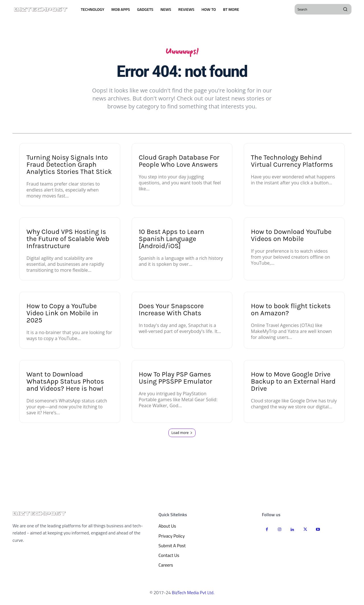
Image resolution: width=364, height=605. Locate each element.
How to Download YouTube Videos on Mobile (291, 237)
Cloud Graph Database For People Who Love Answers (179, 163)
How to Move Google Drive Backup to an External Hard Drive (293, 383)
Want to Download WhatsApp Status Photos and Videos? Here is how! (65, 383)
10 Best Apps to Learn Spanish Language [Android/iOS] (171, 240)
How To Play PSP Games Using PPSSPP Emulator (175, 379)
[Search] (345, 9)
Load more (182, 434)
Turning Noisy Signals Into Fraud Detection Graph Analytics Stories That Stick (69, 166)
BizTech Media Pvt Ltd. (193, 594)
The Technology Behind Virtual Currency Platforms (292, 163)
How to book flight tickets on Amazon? (291, 311)
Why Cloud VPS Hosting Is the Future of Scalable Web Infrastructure (68, 240)
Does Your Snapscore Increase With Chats (171, 311)
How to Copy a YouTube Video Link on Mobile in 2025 (62, 315)
